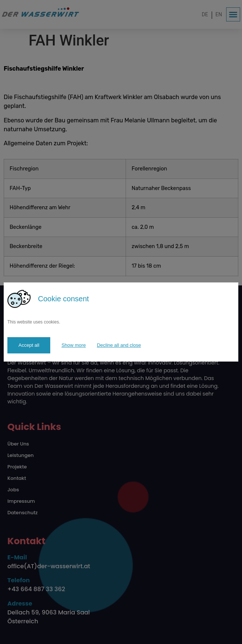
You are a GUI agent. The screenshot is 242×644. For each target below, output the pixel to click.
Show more (74, 345)
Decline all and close (119, 345)
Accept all (29, 345)
